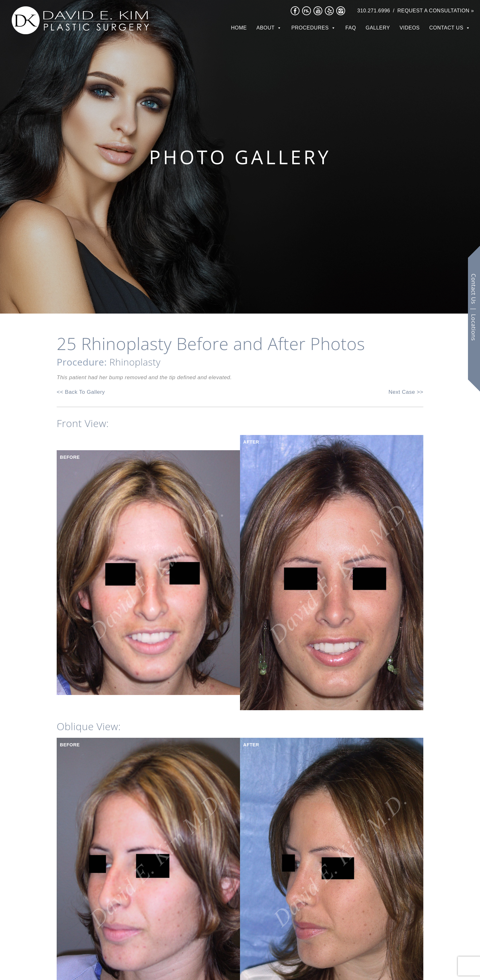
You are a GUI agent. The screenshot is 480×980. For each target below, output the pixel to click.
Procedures (310, 28)
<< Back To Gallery (81, 392)
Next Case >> (406, 392)
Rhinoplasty (135, 362)
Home (239, 28)
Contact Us (446, 28)
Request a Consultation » (436, 11)
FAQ (351, 28)
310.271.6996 (374, 11)
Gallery (378, 28)
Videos (410, 28)
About (266, 28)
